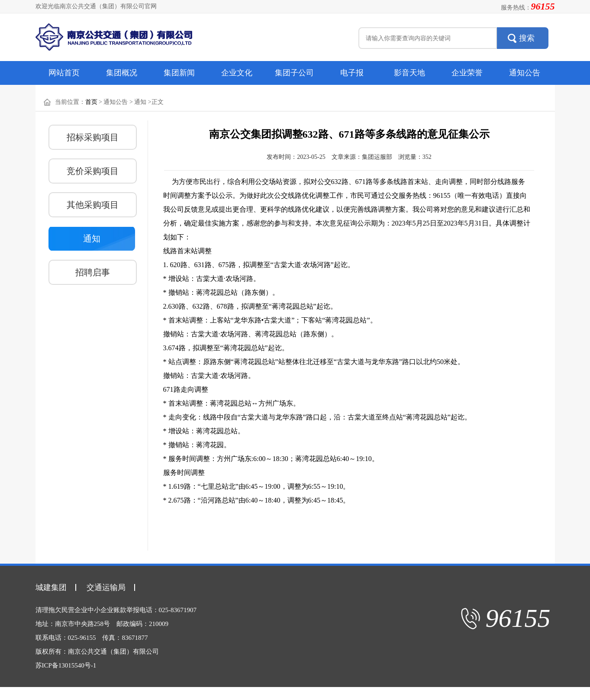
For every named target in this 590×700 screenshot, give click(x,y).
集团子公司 (294, 73)
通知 (92, 239)
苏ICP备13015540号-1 (66, 665)
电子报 (352, 73)
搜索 (527, 38)
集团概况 (122, 73)
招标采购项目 (93, 137)
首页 (91, 102)
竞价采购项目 (93, 171)
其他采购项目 (93, 205)
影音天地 (409, 73)
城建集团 (51, 587)
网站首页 (64, 73)
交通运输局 (106, 587)
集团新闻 (179, 73)
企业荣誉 (467, 73)
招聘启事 (93, 272)
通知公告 (525, 73)
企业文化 (237, 73)
